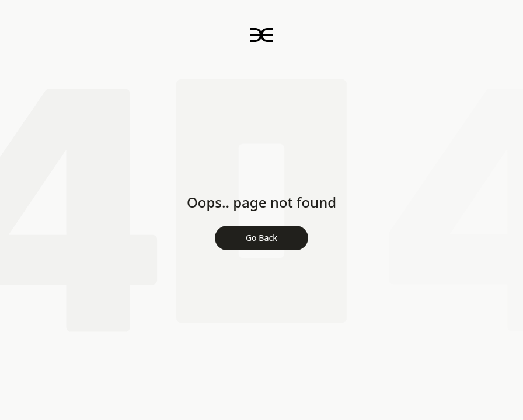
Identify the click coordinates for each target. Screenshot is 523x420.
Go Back (261, 238)
